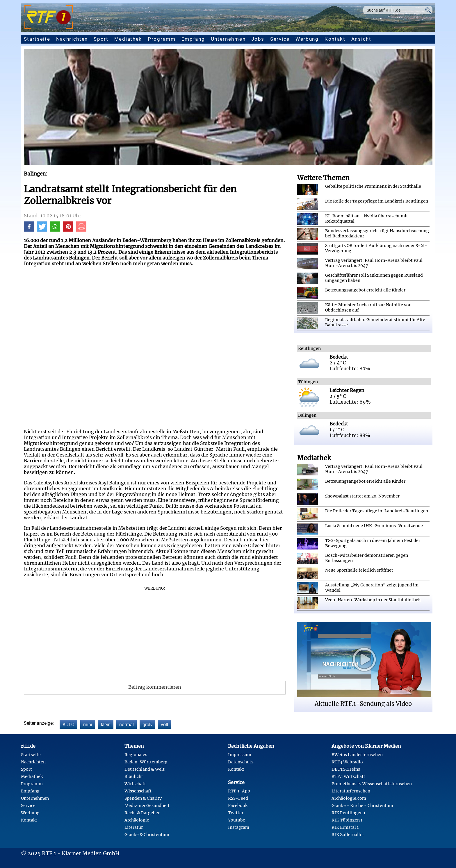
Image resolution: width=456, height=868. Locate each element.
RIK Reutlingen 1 (348, 813)
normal (127, 725)
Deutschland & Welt (145, 769)
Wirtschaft (135, 784)
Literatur (134, 827)
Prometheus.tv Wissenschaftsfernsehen (372, 784)
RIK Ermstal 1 (345, 827)
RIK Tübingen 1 (347, 820)
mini (88, 725)
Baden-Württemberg (146, 762)
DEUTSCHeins (346, 769)
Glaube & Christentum (147, 835)
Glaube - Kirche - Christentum (362, 806)
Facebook (238, 806)
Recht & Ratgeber (142, 813)
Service (280, 39)
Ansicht (361, 39)
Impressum (240, 755)
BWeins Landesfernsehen (357, 755)
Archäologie (137, 820)
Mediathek (128, 39)
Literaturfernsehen (351, 791)
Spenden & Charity (143, 798)
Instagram (239, 827)
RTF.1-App (239, 791)
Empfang (193, 39)
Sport (101, 39)
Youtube (237, 820)
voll (164, 725)
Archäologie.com (349, 798)
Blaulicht (134, 776)
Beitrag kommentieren (155, 687)
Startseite (37, 39)
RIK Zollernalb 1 (348, 835)
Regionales (136, 755)
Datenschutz (241, 762)
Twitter (236, 813)
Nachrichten (72, 39)
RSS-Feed (238, 798)
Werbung (307, 39)
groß (147, 725)
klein (106, 725)
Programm (162, 39)
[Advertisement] (155, 631)
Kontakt (335, 39)
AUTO (68, 725)
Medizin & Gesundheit (147, 806)
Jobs (258, 39)
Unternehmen (228, 39)
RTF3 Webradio (347, 762)
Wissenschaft (138, 791)
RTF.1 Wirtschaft (348, 776)
